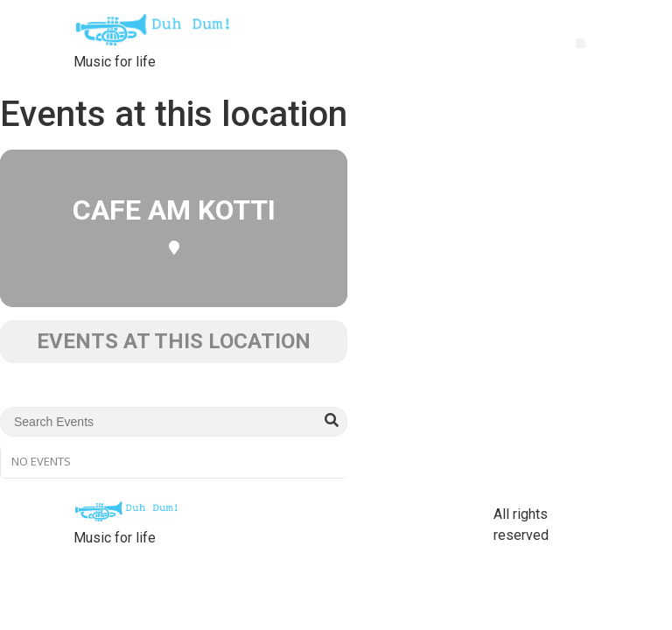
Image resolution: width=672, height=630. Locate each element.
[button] (581, 43)
